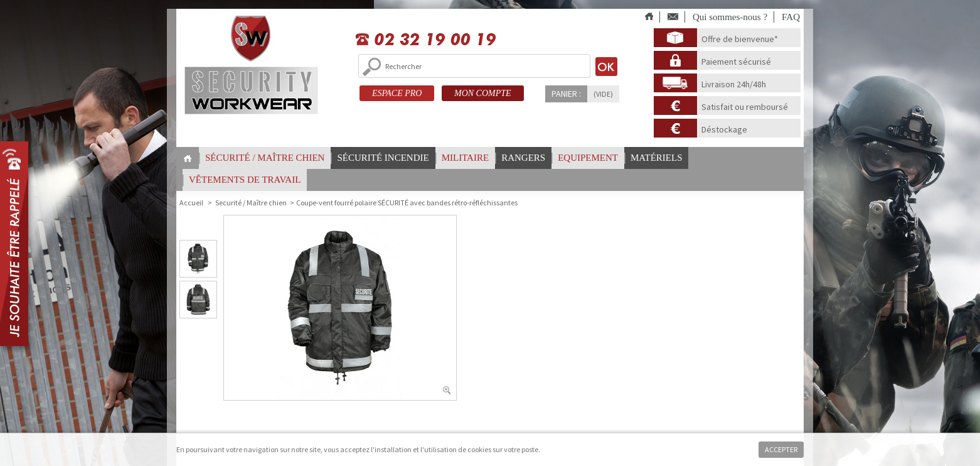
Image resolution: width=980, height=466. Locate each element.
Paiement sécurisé (736, 62)
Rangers (523, 158)
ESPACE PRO (397, 93)
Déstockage (724, 129)
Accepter (781, 449)
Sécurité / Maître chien (265, 158)
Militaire (465, 158)
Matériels (657, 158)
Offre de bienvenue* (740, 39)
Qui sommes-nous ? (730, 17)
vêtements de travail (245, 180)
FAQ (791, 17)
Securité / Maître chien (251, 203)
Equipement (588, 158)
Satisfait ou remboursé (745, 107)
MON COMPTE (483, 93)
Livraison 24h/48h (734, 84)
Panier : (566, 94)
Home (188, 159)
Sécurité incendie (383, 158)
